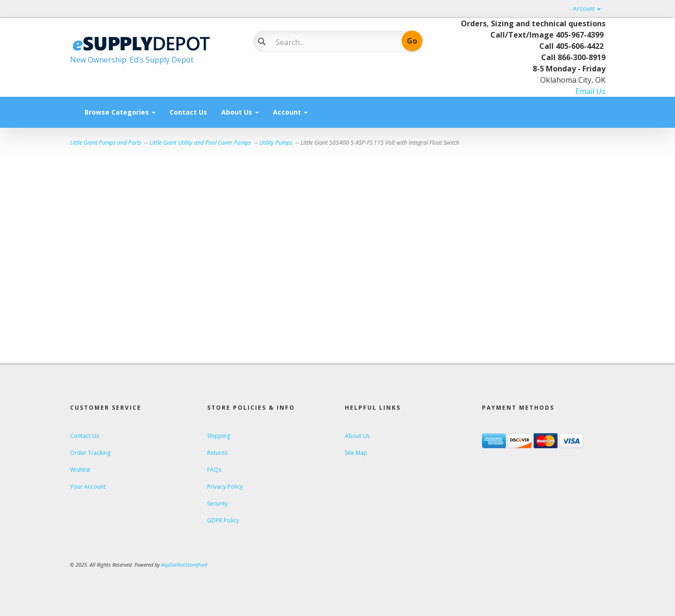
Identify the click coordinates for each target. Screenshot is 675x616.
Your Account (88, 487)
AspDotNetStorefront (184, 565)
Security (217, 503)
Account (587, 9)
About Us (240, 112)
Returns (217, 453)
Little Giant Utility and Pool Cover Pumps (200, 143)
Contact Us (188, 112)
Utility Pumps (276, 143)
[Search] (331, 42)
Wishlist (80, 470)
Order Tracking (90, 453)
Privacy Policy (225, 487)
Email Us (590, 91)
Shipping (219, 436)
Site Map (356, 453)
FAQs (214, 470)
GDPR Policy (223, 520)
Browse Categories (120, 112)
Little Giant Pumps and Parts (106, 143)
